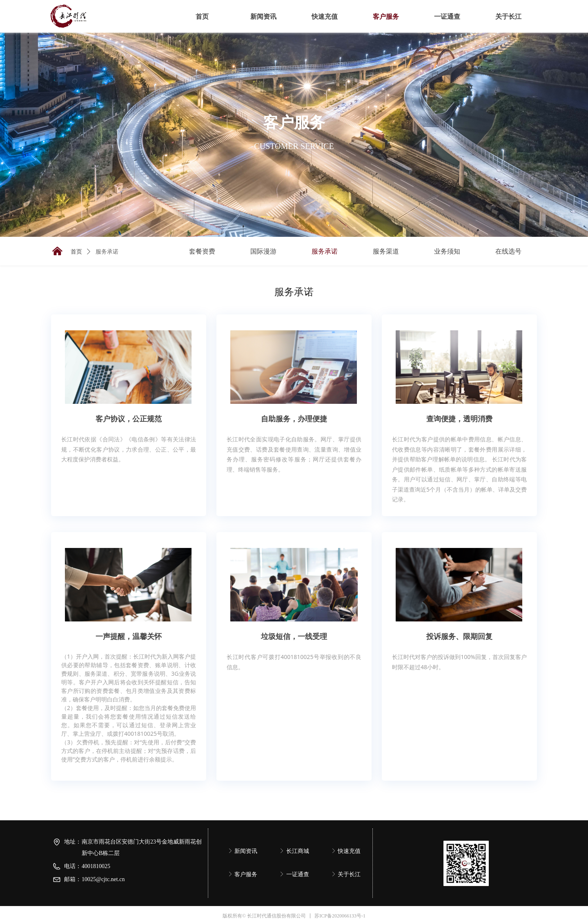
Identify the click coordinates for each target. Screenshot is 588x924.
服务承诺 (107, 252)
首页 (76, 252)
